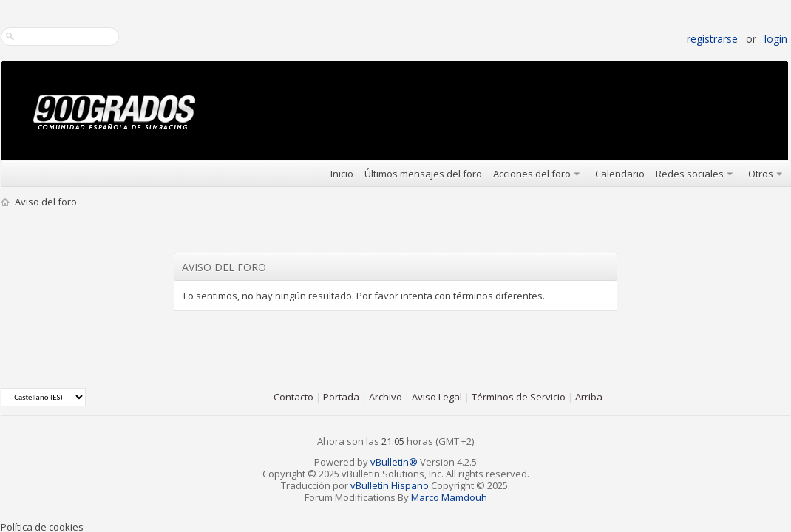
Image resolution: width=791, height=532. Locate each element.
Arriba (589, 397)
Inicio (342, 174)
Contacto (293, 397)
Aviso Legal (437, 397)
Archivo (386, 397)
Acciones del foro (532, 174)
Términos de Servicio (519, 397)
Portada (341, 397)
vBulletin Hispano (390, 485)
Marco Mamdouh (449, 497)
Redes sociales (690, 174)
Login (776, 39)
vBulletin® (394, 462)
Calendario (620, 174)
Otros (761, 174)
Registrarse (712, 39)
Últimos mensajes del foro (423, 174)
